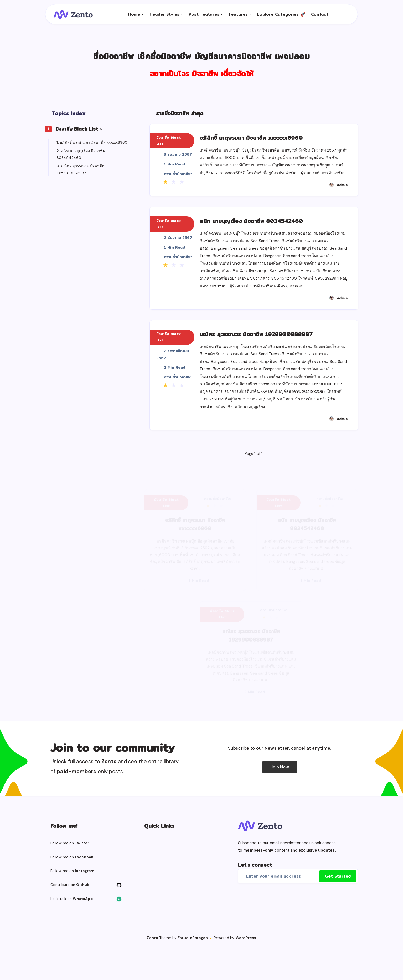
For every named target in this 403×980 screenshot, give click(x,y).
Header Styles (162, 19)
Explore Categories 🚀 (279, 19)
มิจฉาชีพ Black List (77, 134)
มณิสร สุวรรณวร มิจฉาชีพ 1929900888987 (272, 360)
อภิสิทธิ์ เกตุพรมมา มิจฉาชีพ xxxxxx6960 (94, 147)
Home (132, 19)
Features (236, 19)
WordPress (246, 971)
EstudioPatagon (193, 971)
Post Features (202, 19)
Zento (152, 971)
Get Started (338, 909)
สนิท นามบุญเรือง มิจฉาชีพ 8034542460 (266, 235)
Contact (317, 19)
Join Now (280, 800)
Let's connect (255, 898)
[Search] (334, 19)
